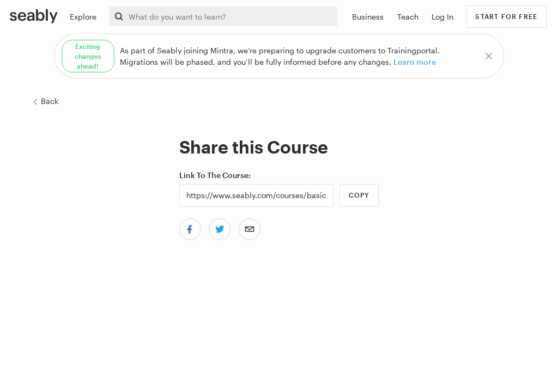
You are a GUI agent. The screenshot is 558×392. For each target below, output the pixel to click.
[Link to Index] (34, 16)
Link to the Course (214, 175)
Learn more (415, 62)
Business (368, 17)
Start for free (506, 16)
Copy (359, 195)
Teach (408, 17)
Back (45, 101)
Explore (83, 17)
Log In (442, 17)
